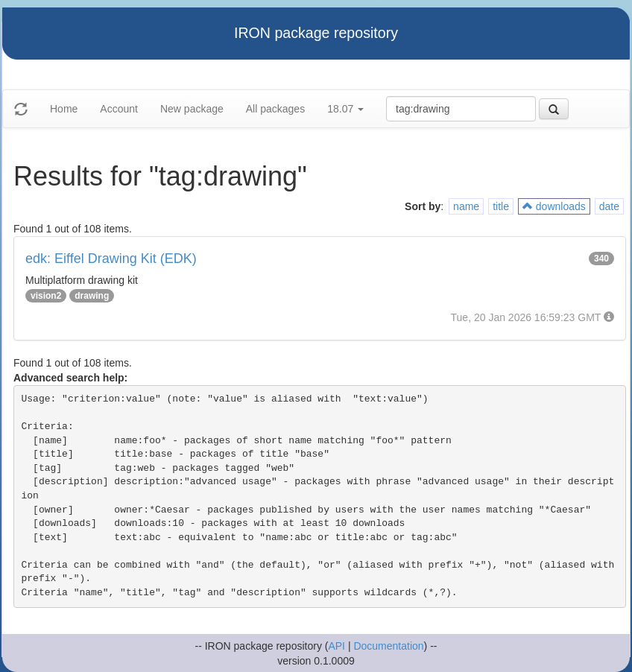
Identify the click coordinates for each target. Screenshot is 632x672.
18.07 (345, 109)
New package (192, 109)
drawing (92, 296)
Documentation (388, 646)
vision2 (46, 296)
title (501, 206)
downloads (554, 206)
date (609, 206)
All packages (275, 109)
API (336, 646)
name (466, 206)
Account (119, 109)
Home (64, 109)
